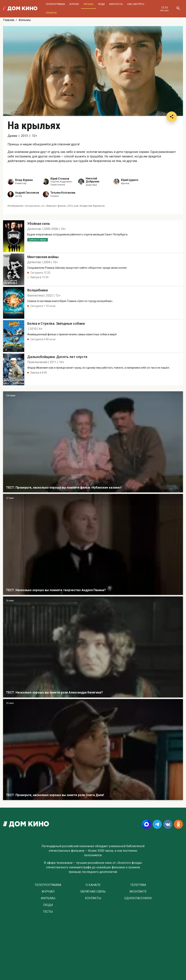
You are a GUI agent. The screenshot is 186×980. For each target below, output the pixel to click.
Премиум (51, 13)
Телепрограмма (55, 4)
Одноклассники (138, 898)
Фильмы (88, 4)
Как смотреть (136, 4)
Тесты (48, 912)
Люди (101, 4)
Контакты (93, 898)
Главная (9, 20)
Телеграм (138, 885)
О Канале (93, 885)
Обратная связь (93, 892)
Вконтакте (138, 892)
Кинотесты (116, 4)
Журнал (74, 4)
